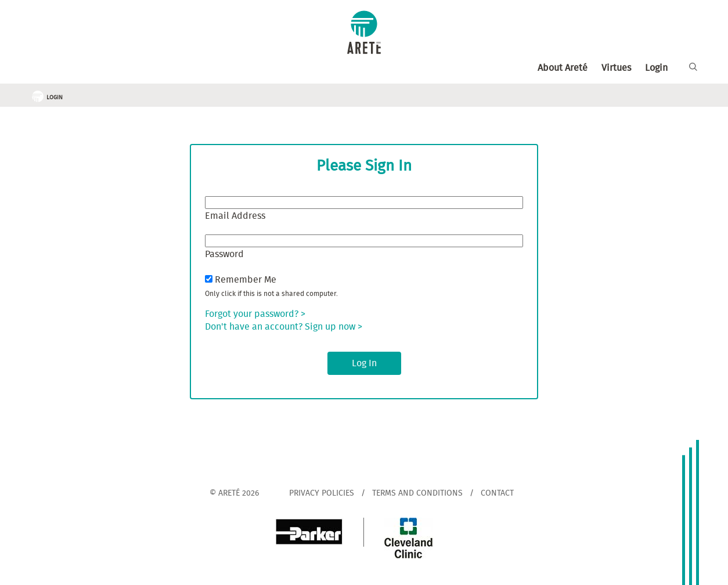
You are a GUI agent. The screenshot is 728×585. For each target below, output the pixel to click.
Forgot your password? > (255, 314)
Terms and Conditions (417, 493)
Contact (497, 493)
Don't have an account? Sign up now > (284, 327)
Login (656, 68)
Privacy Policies (322, 493)
